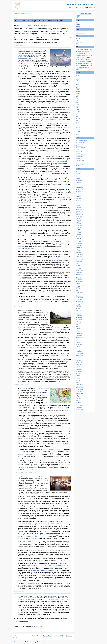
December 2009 (80, 258)
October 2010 (79, 245)
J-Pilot (77, 150)
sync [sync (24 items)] (88, 65)
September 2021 (80, 181)
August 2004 (79, 345)
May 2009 (78, 265)
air (19, 258)
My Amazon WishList (81, 155)
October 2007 (79, 299)
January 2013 (79, 224)
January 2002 (79, 386)
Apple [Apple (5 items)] (82, 50)
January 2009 (79, 272)
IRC (77, 97)
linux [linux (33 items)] (83, 57)
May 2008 (78, 287)
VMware (78, 128)
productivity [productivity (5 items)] (83, 64)
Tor (77, 126)
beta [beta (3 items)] (91, 50)
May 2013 (78, 222)
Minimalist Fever (47, 636)
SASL (77, 117)
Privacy (78, 115)
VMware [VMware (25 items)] (79, 68)
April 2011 (78, 240)
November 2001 (80, 390)
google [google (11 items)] (78, 55)
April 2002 (78, 381)
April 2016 (78, 200)
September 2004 (80, 343)
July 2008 (78, 283)
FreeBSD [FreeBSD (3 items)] (86, 54)
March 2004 (79, 348)
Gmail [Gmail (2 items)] (89, 54)
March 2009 (79, 269)
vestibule (46, 378)
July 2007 (78, 305)
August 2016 (79, 197)
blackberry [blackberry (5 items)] (79, 52)
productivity (37, 25)
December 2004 (80, 337)
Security (78, 119)
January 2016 (79, 202)
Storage (78, 122)
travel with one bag (42, 73)
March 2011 (79, 242)
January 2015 (79, 208)
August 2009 (79, 262)
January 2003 (79, 364)
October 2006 (79, 316)
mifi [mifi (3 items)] (86, 60)
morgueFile (78, 153)
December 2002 (80, 366)
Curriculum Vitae (80, 146)
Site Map (78, 26)
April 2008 (78, 289)
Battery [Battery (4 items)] (88, 50)
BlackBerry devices (30, 248)
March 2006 (79, 327)
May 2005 (78, 330)
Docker (78, 84)
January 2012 (79, 235)
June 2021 (78, 182)
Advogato (78, 144)
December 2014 (80, 209)
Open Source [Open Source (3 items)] (83, 62)
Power (77, 113)
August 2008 (79, 281)
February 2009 (79, 271)
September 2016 (80, 195)
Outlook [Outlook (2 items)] (87, 62)
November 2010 (80, 244)
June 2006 (78, 323)
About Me (78, 25)
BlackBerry (29, 58)
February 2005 (79, 334)
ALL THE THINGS (27, 497)
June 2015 (78, 206)
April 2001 (78, 402)
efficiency (31, 25)
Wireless (78, 131)
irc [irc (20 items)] (91, 55)
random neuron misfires (81, 4)
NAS (77, 108)
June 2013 (78, 220)
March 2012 (79, 233)
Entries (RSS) (59, 636)
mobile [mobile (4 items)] (89, 59)
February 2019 (79, 190)
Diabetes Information (81, 148)
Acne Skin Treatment (81, 142)
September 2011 (80, 236)
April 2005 (78, 332)
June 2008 (78, 285)
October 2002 (79, 370)
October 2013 (79, 213)
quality (67, 256)
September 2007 (80, 301)
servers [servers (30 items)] (83, 65)
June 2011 (78, 238)
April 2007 (78, 308)
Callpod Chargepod (41, 535)
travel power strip (40, 170)
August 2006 (79, 319)
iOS (24, 58)
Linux (77, 100)
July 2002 (78, 375)
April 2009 (78, 267)
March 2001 (79, 404)
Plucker (78, 162)
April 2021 (78, 186)
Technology (79, 124)
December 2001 (80, 388)
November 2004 (80, 339)
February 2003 (79, 363)
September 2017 (80, 191)
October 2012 (79, 227)
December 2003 (80, 354)
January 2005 (79, 336)
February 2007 (79, 312)
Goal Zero (78, 93)
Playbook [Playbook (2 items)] (78, 64)
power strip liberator (61, 162)
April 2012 (78, 231)
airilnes (19, 25)
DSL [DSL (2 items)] (90, 52)
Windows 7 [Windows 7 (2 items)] (90, 68)
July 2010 (78, 249)
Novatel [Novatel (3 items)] (78, 62)
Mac (77, 102)
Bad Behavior (15, 642)
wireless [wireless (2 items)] (78, 70)
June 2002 (78, 377)
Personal (78, 111)
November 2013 (80, 211)
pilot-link (78, 159)
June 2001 (78, 399)
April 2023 (78, 175)
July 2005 (78, 328)
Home (77, 23)
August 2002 (79, 373)
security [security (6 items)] (78, 66)
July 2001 (78, 397)
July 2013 (78, 218)
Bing (37, 466)
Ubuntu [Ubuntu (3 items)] (92, 66)
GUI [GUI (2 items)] (81, 56)
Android (78, 75)
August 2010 (79, 247)
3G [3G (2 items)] (77, 50)
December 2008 (80, 274)
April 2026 (78, 172)
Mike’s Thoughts (80, 151)
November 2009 (80, 260)
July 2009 (78, 263)
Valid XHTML (79, 42)
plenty (54, 256)
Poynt (41, 392)
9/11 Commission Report (82, 141)
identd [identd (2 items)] (89, 56)
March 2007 (79, 310)
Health (77, 95)
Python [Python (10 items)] (88, 63)
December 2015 (80, 204)
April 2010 (78, 251)
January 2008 (79, 294)
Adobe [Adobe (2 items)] (79, 50)
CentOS (78, 81)
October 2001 (79, 391)
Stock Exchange (80, 164)
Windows (78, 129)
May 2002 (78, 379)
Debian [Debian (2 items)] (83, 52)
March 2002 (79, 382)
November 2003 (80, 355)
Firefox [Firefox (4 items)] (82, 54)
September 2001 (80, 393)
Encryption (78, 86)
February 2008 (79, 292)
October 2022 (79, 177)
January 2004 (79, 352)
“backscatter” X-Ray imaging (49, 124)
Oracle (77, 110)
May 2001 (78, 400)
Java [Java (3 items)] (77, 58)
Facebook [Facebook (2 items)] (78, 54)
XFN (77, 44)
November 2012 (80, 226)
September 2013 (80, 215)
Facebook (78, 88)
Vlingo (38, 438)
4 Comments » (38, 627)
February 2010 (79, 254)
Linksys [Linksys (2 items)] (80, 58)
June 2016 (78, 199)
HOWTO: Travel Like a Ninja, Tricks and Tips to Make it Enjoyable (39, 21)
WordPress (78, 133)
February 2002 (79, 384)
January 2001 (79, 408)
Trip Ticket (21, 468)
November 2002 (80, 368)
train (42, 25)
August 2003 (79, 357)
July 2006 (78, 321)
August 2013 (79, 217)
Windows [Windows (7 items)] (85, 68)
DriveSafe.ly (31, 438)
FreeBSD (78, 92)
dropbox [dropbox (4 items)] (87, 52)
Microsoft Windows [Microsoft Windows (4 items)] (81, 59)
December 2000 (80, 409)
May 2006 (78, 325)
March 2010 (79, 253)
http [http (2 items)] (87, 56)
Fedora (78, 90)
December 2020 (80, 188)
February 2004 (79, 350)
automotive (25, 25)
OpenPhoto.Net (79, 157)
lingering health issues (33, 129)
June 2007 (78, 307)
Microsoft (78, 106)
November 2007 (80, 298)
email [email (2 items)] (92, 52)
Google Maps (32, 466)
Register (78, 39)
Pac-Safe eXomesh (60, 565)
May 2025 (78, 173)
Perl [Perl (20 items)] (91, 61)
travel (45, 25)
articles (60, 256)
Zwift (77, 135)
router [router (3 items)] (92, 64)
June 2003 (78, 359)
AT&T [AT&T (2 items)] (85, 50)
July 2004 (78, 346)
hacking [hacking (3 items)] (84, 56)
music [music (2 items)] (92, 60)
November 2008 (80, 276)
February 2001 (79, 406)
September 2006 (80, 317)
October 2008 (79, 278)
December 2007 (80, 296)
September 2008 (80, 280)
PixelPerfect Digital (80, 160)
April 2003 (78, 361)
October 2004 (79, 341)
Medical (78, 104)
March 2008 (79, 290)
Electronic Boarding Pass (35, 53)
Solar (77, 120)
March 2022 (79, 179)
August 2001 (79, 395)
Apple (77, 79)
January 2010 (79, 256)
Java (77, 99)
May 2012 (78, 229)
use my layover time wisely (30, 537)
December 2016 (80, 193)
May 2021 (78, 184)
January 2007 (79, 314)
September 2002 (80, 372)
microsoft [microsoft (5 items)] (88, 58)
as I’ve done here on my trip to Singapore (42, 570)
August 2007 (79, 303)
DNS (77, 83)
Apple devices (59, 247)
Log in (77, 40)
